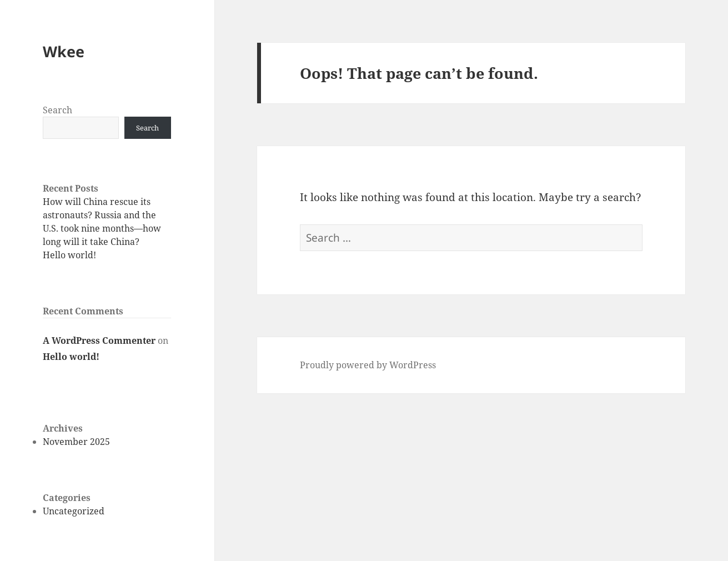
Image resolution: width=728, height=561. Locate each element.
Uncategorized (74, 511)
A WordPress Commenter (99, 340)
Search (57, 110)
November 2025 (76, 442)
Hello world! (69, 255)
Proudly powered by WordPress (368, 365)
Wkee (64, 51)
